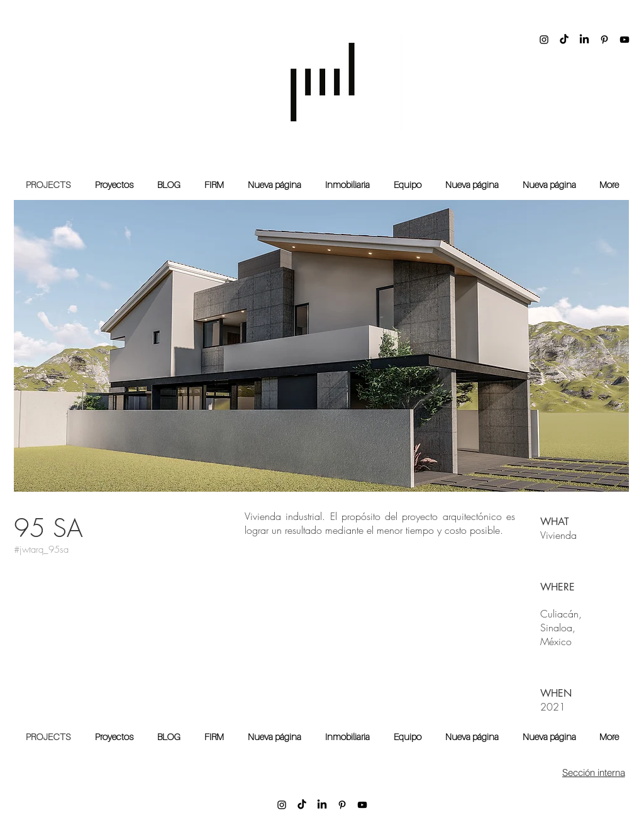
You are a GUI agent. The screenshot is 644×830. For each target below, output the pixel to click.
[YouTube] (625, 40)
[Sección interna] (593, 772)
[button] (321, 346)
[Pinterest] (604, 40)
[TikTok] (564, 40)
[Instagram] (544, 40)
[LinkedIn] (584, 40)
